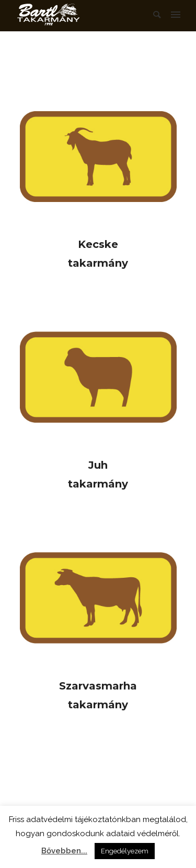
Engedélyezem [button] (125, 851)
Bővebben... (64, 851)
